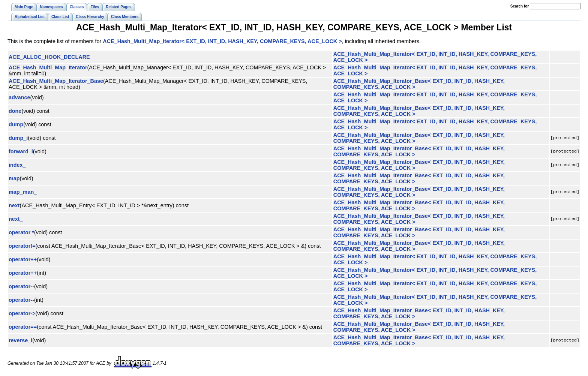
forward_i (21, 151)
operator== (23, 327)
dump (16, 124)
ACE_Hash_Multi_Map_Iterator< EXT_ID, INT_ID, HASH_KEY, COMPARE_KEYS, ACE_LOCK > (222, 41)
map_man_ (23, 192)
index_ (17, 165)
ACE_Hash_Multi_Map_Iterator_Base (56, 81)
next (14, 205)
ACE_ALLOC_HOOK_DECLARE (49, 57)
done (15, 111)
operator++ (23, 259)
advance (19, 97)
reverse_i (20, 340)
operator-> (22, 313)
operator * (21, 232)
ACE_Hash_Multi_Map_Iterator (48, 67)
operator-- (21, 286)
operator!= (22, 246)
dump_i (18, 138)
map (14, 178)
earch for (520, 6)
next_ (16, 219)
